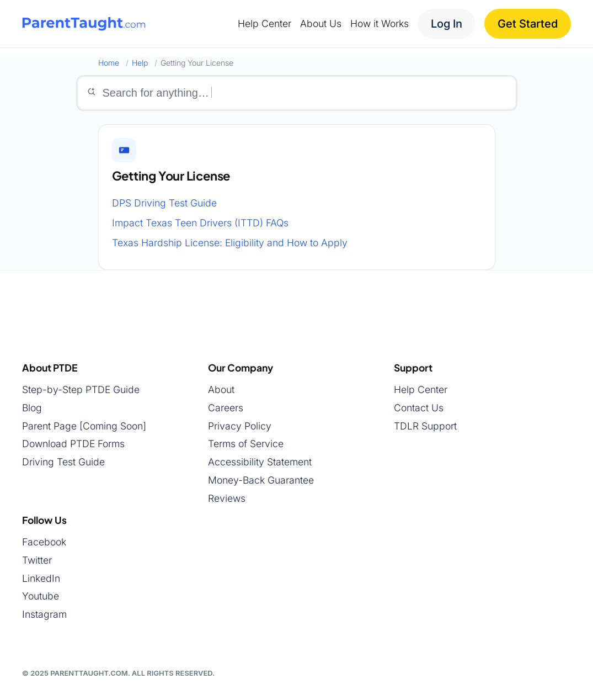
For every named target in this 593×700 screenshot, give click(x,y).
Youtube (41, 596)
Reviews (227, 498)
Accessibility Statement (260, 462)
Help (140, 63)
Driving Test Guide (63, 462)
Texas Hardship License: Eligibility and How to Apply (230, 243)
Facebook (44, 542)
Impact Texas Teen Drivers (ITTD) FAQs (200, 223)
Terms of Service (246, 444)
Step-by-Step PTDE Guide (81, 389)
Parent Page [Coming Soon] (84, 426)
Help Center (421, 389)
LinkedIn (41, 578)
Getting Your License (171, 176)
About (221, 389)
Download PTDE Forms (73, 444)
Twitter (37, 560)
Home (109, 63)
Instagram (44, 614)
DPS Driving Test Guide (164, 203)
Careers (226, 408)
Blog (32, 408)
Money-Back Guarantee (261, 480)
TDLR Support (425, 426)
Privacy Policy (240, 426)
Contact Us (419, 408)
